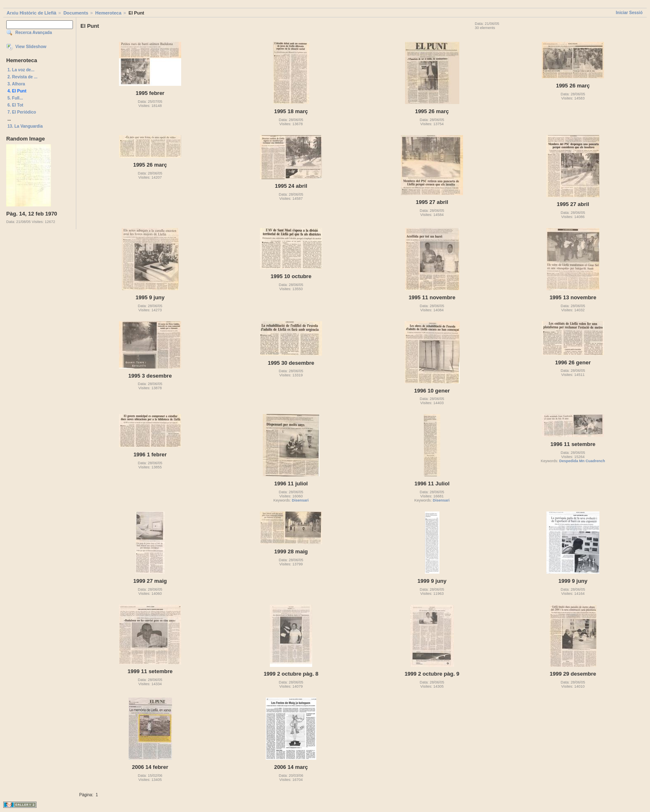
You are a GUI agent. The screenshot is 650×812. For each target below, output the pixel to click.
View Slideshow (31, 47)
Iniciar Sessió (629, 13)
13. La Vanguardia (25, 126)
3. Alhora (16, 84)
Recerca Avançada (34, 33)
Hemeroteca (108, 13)
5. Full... (15, 98)
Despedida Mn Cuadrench (582, 461)
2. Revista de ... (22, 77)
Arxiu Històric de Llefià (32, 13)
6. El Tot (15, 105)
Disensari (300, 500)
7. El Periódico (22, 112)
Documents (76, 13)
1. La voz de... (21, 70)
